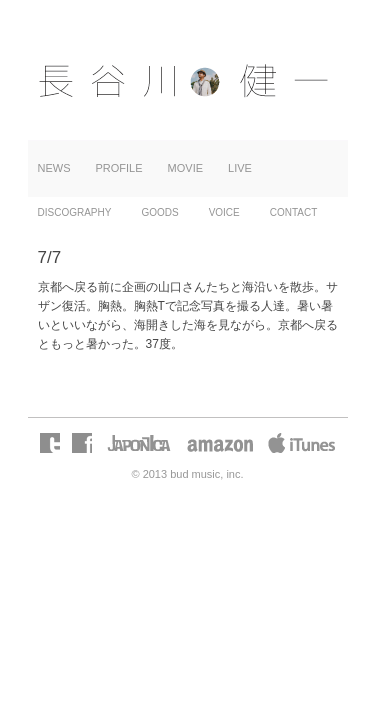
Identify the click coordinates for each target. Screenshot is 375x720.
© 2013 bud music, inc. (187, 474)
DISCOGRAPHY (75, 212)
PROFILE (119, 168)
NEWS (54, 168)
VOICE (224, 212)
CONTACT (294, 212)
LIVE (240, 168)
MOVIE (185, 168)
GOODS (159, 212)
